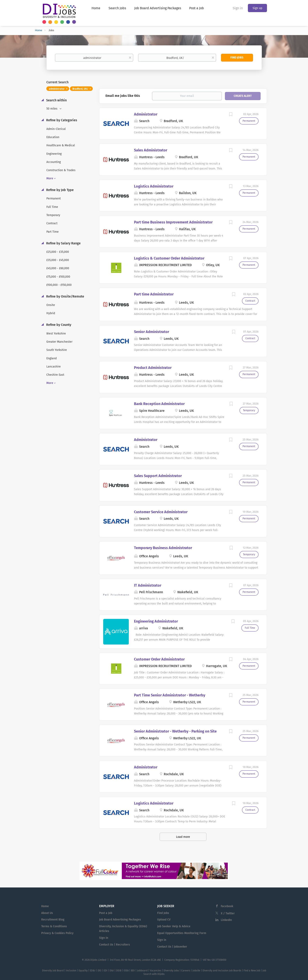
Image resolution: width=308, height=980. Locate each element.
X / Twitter (228, 913)
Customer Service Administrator (161, 512)
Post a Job (106, 913)
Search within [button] (56, 100)
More (50, 178)
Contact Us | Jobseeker (172, 947)
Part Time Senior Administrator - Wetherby (170, 695)
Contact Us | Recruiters (114, 945)
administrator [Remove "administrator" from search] (57, 89)
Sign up (257, 8)
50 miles (52, 109)
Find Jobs (237, 58)
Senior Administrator (152, 332)
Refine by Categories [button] (61, 120)
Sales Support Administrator (158, 476)
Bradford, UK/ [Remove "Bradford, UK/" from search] (80, 89)
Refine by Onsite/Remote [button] (65, 296)
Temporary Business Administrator (163, 548)
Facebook (227, 906)
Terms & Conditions (54, 926)
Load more (183, 837)
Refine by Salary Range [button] (63, 243)
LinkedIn (226, 920)
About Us (47, 913)
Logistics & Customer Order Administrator (169, 258)
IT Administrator (148, 585)
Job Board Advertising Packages (120, 920)
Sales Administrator (151, 150)
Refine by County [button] (58, 325)
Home (39, 30)
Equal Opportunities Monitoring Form (182, 933)
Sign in (238, 8)
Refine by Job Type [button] (60, 190)
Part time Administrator (154, 294)
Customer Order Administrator (159, 659)
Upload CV (164, 920)
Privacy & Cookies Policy (57, 933)
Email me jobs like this (123, 96)
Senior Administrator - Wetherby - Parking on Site (175, 731)
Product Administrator (153, 368)
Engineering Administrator (156, 621)
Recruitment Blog (53, 920)
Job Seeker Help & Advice (174, 926)
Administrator (146, 114)
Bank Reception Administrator (159, 404)
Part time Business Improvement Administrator (173, 222)
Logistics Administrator (154, 186)
